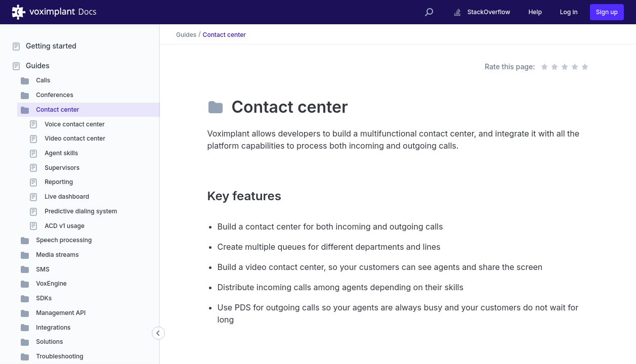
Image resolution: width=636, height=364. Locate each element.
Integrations (53, 327)
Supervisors (61, 168)
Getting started (51, 46)
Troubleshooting (59, 356)
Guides (38, 65)
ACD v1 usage (64, 226)
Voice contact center (74, 124)
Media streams (57, 255)
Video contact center (74, 138)
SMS (42, 269)
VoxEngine (51, 283)
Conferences (54, 95)
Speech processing (63, 240)
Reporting (58, 182)
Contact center (57, 109)
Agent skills (60, 153)
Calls (42, 80)
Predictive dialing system (80, 211)
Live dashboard (66, 196)
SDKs (43, 298)
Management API (60, 313)
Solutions (49, 342)
